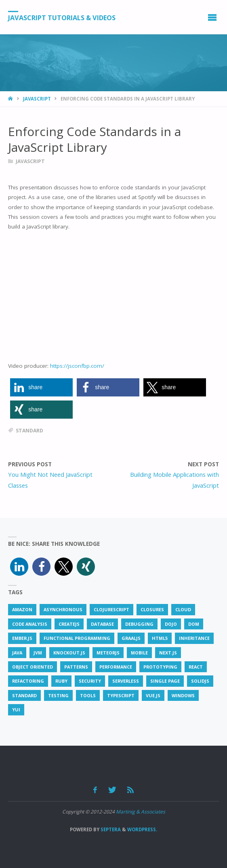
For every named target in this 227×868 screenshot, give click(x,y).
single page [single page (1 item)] (165, 681)
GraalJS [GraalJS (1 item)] (131, 638)
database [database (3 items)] (102, 624)
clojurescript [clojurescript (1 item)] (111, 609)
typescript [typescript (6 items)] (121, 695)
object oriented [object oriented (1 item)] (33, 667)
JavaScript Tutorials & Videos (62, 17)
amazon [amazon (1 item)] (22, 609)
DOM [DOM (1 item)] (194, 624)
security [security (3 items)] (90, 681)
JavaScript (37, 99)
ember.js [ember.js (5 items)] (22, 638)
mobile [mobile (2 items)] (139, 653)
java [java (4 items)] (17, 653)
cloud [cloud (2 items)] (183, 609)
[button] (41, 387)
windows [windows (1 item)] (183, 695)
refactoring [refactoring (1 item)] (28, 681)
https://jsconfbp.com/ (77, 366)
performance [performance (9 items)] (116, 667)
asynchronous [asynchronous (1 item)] (63, 609)
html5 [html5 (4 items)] (160, 638)
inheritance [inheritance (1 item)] (194, 638)
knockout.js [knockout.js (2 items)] (69, 653)
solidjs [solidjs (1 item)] (200, 681)
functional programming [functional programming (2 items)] (77, 638)
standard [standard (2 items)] (24, 695)
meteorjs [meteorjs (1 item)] (108, 653)
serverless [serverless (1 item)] (126, 681)
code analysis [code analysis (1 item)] (30, 624)
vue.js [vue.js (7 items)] (153, 695)
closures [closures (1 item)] (152, 609)
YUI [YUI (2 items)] (16, 710)
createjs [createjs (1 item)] (69, 624)
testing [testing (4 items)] (58, 695)
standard (29, 431)
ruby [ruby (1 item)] (61, 681)
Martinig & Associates (141, 812)
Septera (110, 829)
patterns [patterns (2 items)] (76, 667)
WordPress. (142, 829)
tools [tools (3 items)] (88, 695)
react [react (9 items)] (196, 667)
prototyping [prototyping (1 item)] (160, 667)
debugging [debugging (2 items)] (139, 624)
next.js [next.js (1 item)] (168, 653)
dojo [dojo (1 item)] (171, 624)
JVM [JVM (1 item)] (38, 653)
